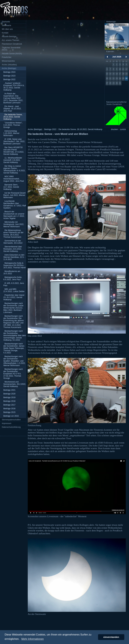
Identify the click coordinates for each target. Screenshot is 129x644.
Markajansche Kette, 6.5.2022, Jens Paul (13, 278)
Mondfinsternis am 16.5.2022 (12, 272)
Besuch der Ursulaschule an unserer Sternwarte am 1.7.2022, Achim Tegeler (14, 215)
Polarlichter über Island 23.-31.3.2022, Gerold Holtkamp (14, 297)
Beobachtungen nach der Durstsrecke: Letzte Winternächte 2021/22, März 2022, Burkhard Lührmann (13, 308)
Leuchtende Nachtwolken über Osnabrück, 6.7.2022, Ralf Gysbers (15, 205)
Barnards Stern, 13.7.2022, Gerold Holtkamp (11, 187)
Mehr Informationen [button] (32, 639)
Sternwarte (6, 25)
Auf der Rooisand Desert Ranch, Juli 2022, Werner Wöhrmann (14, 195)
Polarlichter (7, 57)
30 (117, 83)
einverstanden (111, 637)
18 (123, 74)
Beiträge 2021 (9, 390)
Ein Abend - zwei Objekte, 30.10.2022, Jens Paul (12, 109)
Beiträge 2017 (9, 405)
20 (107, 78)
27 (107, 83)
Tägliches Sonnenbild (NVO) (11, 49)
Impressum (7, 423)
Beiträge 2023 (9, 76)
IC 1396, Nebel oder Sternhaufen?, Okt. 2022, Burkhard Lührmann (14, 141)
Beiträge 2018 (9, 401)
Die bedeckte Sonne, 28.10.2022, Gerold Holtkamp (13, 117)
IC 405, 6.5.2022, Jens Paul (14, 284)
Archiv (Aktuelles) (9, 65)
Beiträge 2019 (9, 397)
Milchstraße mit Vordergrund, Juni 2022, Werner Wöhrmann (14, 224)
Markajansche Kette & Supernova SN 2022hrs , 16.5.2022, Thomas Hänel (15, 265)
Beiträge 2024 (9, 72)
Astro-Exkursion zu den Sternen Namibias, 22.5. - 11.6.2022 (14, 257)
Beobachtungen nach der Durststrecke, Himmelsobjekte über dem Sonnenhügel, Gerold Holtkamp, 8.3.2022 (15, 336)
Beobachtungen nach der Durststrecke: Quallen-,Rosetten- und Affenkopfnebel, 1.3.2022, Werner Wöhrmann (14, 361)
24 (120, 78)
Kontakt (5, 33)
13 (107, 74)
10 (120, 69)
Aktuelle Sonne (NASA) (12, 54)
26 (126, 78)
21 (110, 78)
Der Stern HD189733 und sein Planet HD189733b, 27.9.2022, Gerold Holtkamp (14, 151)
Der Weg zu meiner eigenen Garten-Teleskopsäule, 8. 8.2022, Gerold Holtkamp (14, 169)
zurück (123, 129)
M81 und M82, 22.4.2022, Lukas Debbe (14, 290)
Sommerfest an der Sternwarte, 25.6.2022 (13, 242)
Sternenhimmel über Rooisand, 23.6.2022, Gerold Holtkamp (13, 249)
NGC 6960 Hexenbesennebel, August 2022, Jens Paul (14, 179)
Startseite (6, 22)
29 (114, 83)
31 (120, 83)
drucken (115, 129)
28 (110, 83)
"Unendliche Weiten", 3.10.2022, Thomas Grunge (13, 125)
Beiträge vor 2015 (11, 416)
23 (117, 78)
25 (123, 78)
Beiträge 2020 (9, 394)
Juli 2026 (117, 57)
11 (123, 69)
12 (126, 69)
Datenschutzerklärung (11, 427)
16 (117, 74)
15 (114, 74)
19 (126, 74)
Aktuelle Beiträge (9, 37)
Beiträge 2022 (9, 79)
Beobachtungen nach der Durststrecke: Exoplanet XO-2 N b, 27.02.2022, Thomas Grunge (13, 374)
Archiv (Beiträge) (9, 68)
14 (110, 74)
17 (120, 74)
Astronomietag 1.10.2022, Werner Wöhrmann (11, 133)
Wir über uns (7, 29)
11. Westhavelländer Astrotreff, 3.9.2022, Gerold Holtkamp (13, 160)
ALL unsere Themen (10, 40)
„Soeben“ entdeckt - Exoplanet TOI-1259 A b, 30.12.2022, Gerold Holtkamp (14, 87)
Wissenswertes (8, 61)
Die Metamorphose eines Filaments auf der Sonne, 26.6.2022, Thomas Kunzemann (13, 234)
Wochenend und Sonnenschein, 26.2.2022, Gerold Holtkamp (15, 384)
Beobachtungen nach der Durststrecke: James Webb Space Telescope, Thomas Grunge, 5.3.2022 (14, 348)
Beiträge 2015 (9, 412)
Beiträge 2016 (9, 409)
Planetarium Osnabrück (12, 44)
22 (114, 78)
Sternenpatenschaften (11, 420)
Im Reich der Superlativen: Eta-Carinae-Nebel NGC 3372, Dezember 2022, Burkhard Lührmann (13, 98)
